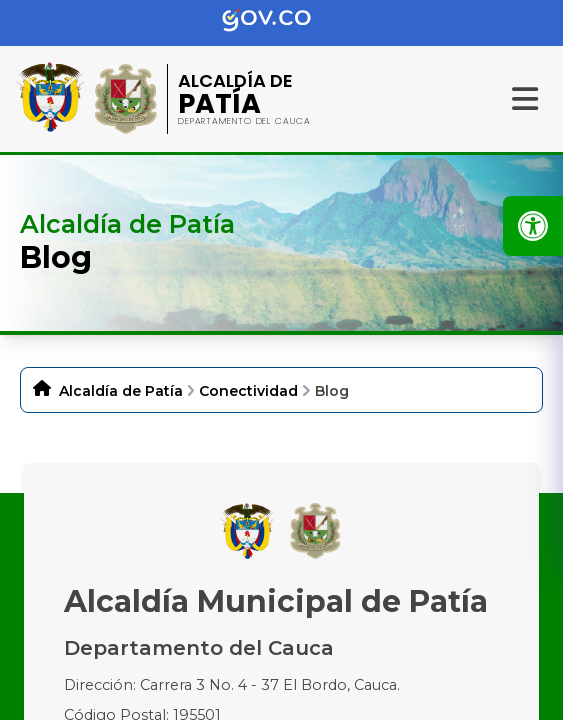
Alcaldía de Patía (121, 391)
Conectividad (248, 391)
